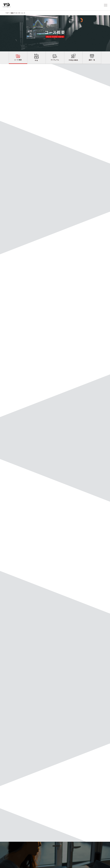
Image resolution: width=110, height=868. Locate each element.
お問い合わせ (76, 850)
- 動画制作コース (53, 854)
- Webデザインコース (54, 856)
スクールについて (41, 850)
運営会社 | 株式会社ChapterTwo (95, 865)
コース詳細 (51, 850)
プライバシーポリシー (77, 865)
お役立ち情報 (87, 850)
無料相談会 (96, 850)
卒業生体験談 (66, 850)
